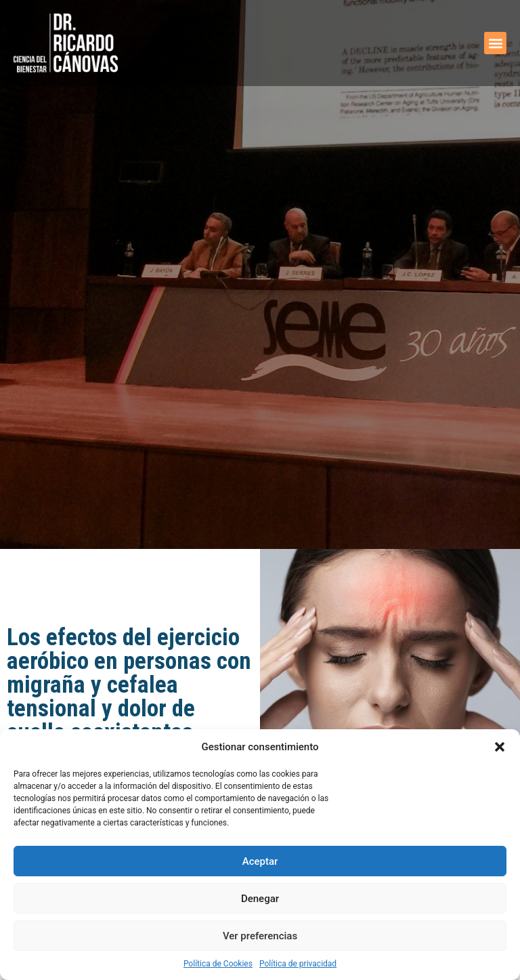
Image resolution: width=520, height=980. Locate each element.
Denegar (260, 899)
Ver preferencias (260, 936)
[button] (500, 747)
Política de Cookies (218, 964)
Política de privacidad (298, 964)
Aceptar (260, 861)
